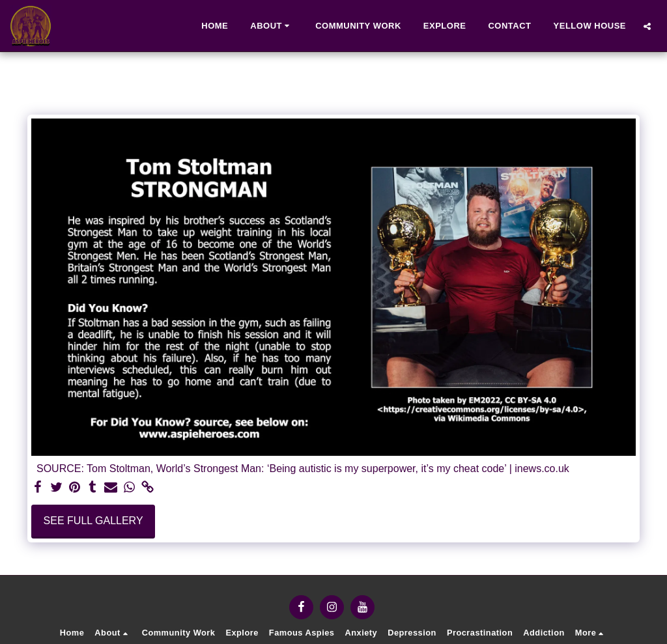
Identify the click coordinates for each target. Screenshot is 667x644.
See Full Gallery (93, 521)
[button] (272, 26)
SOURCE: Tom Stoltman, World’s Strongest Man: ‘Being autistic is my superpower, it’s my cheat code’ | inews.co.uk (303, 469)
